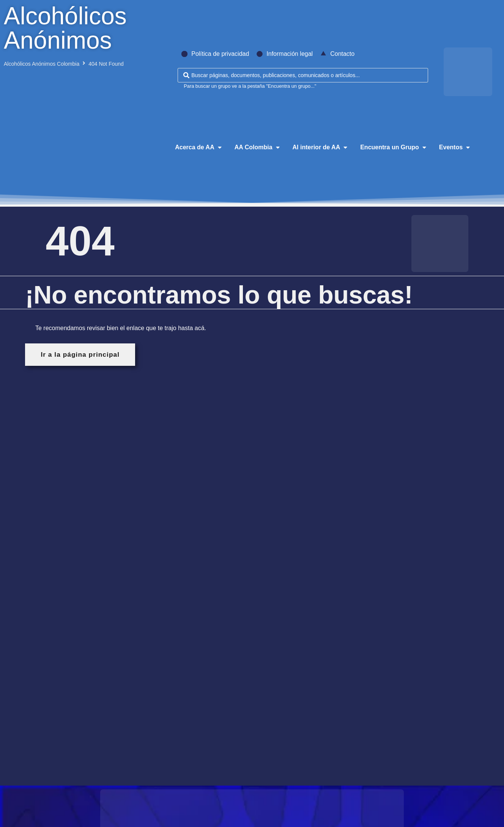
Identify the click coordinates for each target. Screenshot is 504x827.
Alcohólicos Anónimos (65, 28)
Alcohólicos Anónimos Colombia (42, 64)
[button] (199, 147)
